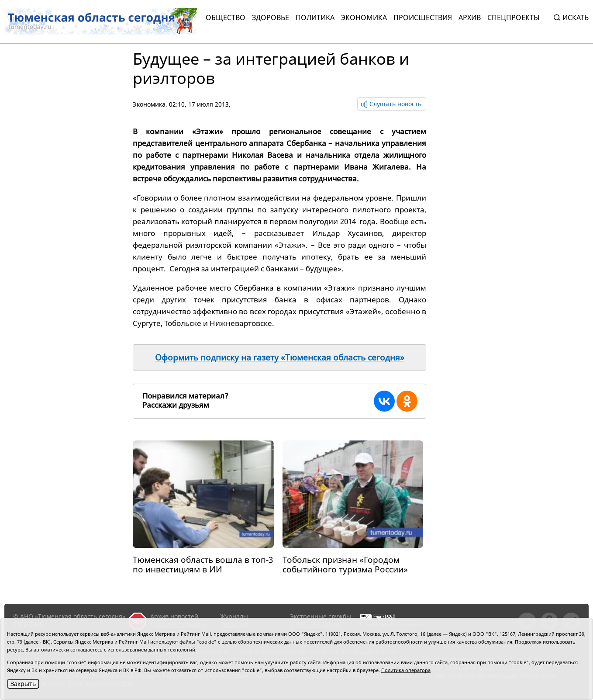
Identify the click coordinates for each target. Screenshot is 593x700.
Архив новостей (174, 616)
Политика (315, 17)
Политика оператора (406, 670)
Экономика (364, 17)
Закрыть (23, 684)
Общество (226, 17)
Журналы (234, 616)
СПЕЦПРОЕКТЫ (514, 17)
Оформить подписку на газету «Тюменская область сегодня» (280, 357)
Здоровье (271, 17)
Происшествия (423, 17)
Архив (470, 17)
